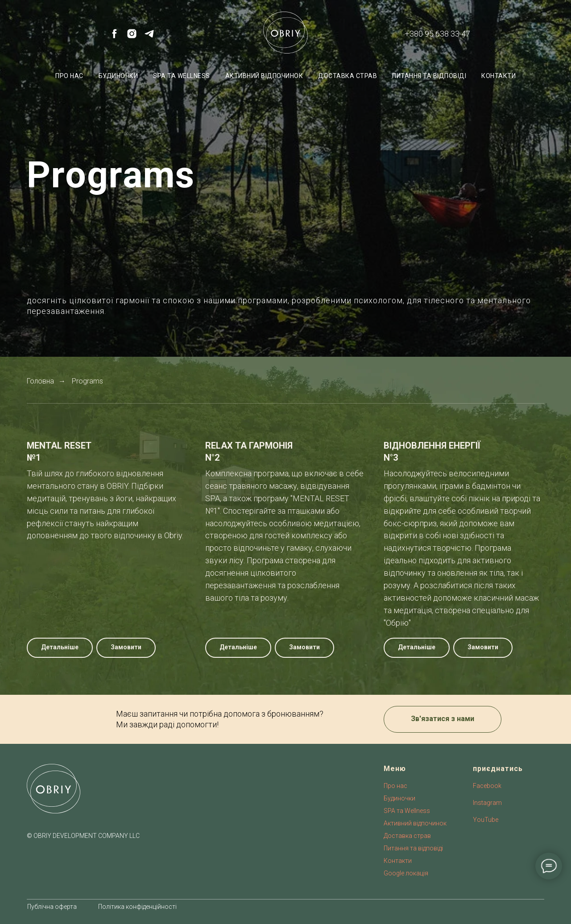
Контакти (499, 76)
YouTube (486, 820)
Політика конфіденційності (137, 907)
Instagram (487, 803)
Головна (40, 381)
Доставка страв (348, 76)
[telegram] (149, 37)
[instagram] (132, 37)
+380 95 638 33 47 (437, 34)
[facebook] (114, 37)
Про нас (69, 76)
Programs (87, 381)
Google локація (406, 873)
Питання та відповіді (429, 76)
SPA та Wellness (182, 76)
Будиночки (118, 76)
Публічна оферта (52, 907)
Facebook (487, 786)
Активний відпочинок (264, 76)
